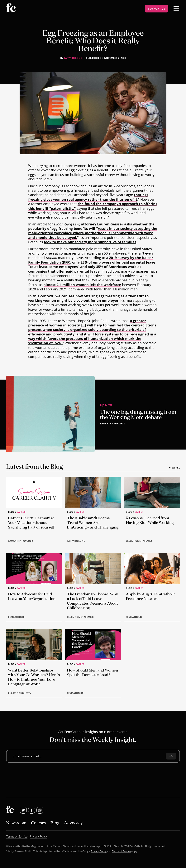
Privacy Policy (99, 851)
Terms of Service (121, 851)
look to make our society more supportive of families (90, 242)
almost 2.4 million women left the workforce (82, 285)
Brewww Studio (23, 851)
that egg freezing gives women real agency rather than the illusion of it (88, 197)
